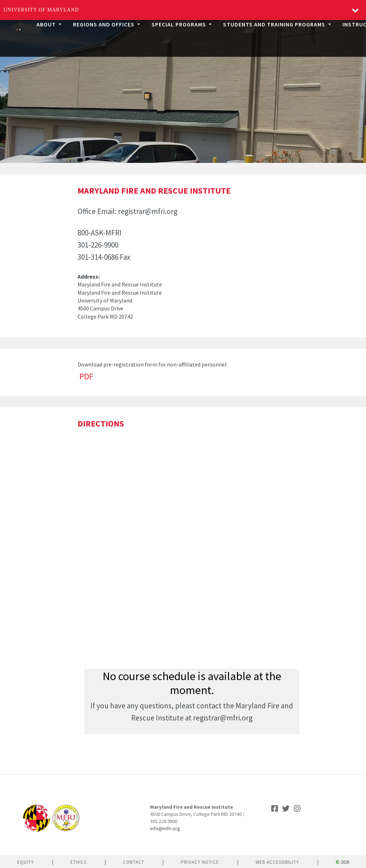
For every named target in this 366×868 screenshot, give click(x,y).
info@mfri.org (165, 828)
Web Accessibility (277, 862)
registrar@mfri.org (148, 211)
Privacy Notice (200, 862)
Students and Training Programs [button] (275, 24)
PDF (86, 376)
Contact (134, 862)
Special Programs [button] (179, 24)
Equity (26, 862)
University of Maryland (41, 10)
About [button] (47, 24)
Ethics (78, 862)
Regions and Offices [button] (104, 24)
